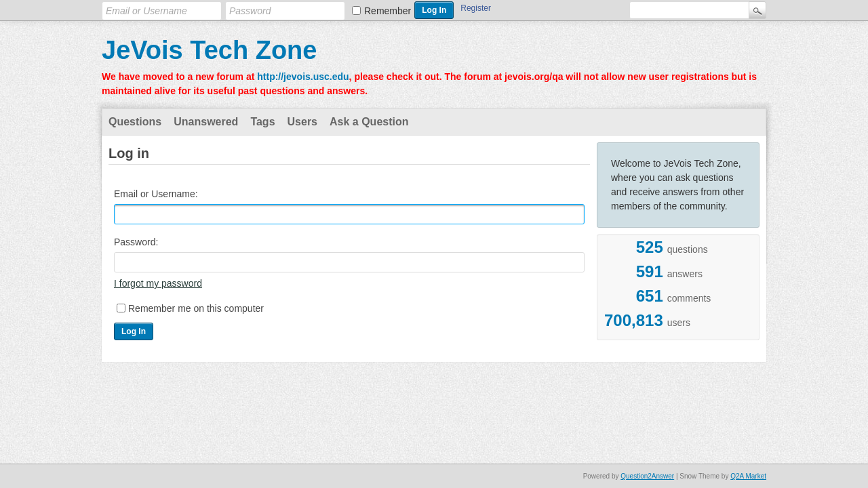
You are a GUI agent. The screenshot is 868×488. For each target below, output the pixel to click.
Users (302, 122)
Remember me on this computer (196, 308)
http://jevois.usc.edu (303, 77)
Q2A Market (748, 476)
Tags (262, 122)
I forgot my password (158, 283)
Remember (388, 11)
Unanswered (206, 122)
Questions (135, 122)
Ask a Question (369, 122)
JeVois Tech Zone (209, 50)
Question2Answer (647, 476)
